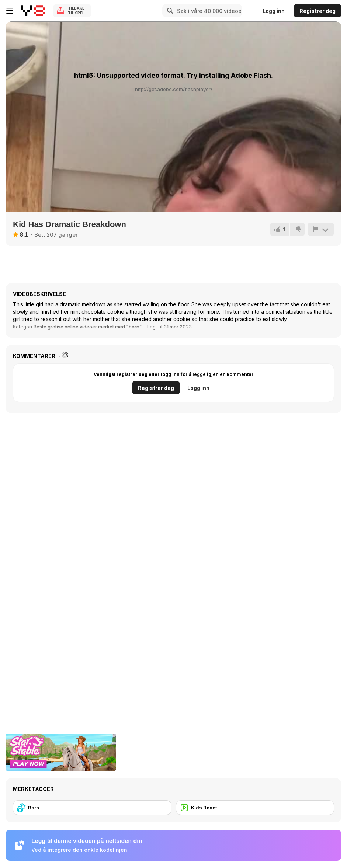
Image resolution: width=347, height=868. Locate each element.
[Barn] (92, 808)
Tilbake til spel (76, 11)
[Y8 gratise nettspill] (33, 11)
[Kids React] (255, 808)
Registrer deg (317, 11)
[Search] (169, 11)
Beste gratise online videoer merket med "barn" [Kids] (88, 327)
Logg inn (274, 11)
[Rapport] (321, 229)
